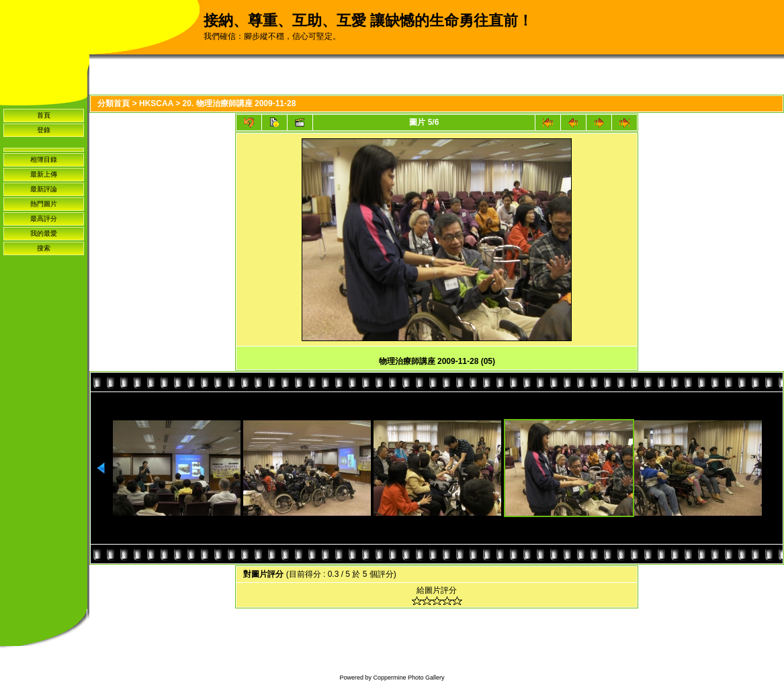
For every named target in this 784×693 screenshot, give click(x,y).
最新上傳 (44, 174)
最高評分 (44, 219)
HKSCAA (156, 103)
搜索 (44, 248)
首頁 (44, 115)
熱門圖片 (44, 204)
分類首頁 (114, 103)
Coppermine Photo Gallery (408, 678)
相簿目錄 (44, 159)
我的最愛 (44, 233)
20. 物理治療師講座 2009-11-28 (239, 103)
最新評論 (44, 189)
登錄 (44, 130)
